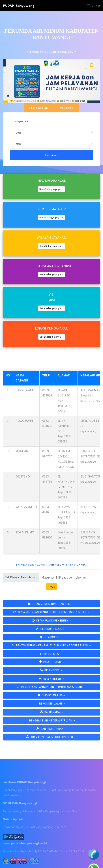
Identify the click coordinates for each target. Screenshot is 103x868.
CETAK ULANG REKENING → (51, 613)
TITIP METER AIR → (52, 648)
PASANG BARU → (52, 656)
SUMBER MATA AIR (52, 198)
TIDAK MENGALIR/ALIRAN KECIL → (52, 596)
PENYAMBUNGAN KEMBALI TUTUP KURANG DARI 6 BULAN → (52, 639)
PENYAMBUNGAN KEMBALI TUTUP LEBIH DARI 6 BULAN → (51, 605)
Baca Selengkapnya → (51, 178)
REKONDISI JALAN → (52, 698)
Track (51, 579)
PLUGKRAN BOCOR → (52, 621)
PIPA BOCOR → (51, 629)
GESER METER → (51, 673)
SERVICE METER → (51, 690)
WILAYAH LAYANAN (52, 226)
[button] (10, 70)
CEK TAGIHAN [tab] (39, 97)
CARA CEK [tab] (67, 97)
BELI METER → (51, 664)
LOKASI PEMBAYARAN (52, 317)
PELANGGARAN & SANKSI (52, 255)
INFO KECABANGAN (51, 169)
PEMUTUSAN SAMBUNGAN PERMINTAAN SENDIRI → (51, 682)
